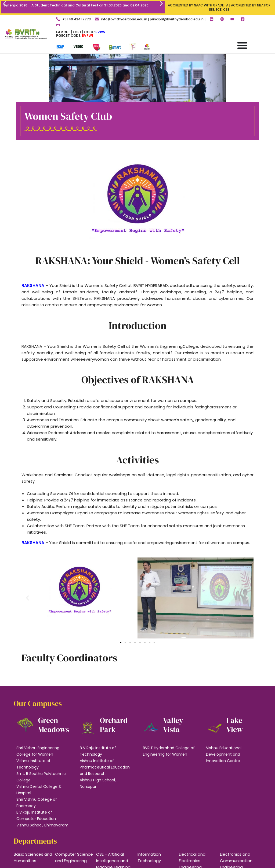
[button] (5, 3)
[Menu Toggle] (242, 45)
